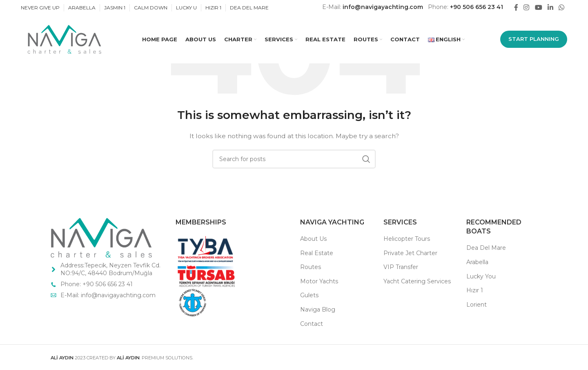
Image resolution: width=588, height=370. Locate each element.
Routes (311, 267)
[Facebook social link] (516, 8)
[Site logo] (64, 40)
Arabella (477, 262)
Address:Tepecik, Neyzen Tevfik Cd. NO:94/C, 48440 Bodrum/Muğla (110, 269)
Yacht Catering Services (417, 281)
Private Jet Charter (410, 253)
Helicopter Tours (407, 239)
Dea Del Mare (486, 248)
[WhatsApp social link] (562, 8)
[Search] (294, 159)
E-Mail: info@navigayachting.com (109, 295)
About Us (313, 239)
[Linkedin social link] (550, 8)
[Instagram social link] (527, 8)
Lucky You (481, 276)
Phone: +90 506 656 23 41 (97, 284)
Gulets (309, 295)
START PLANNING (534, 40)
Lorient (477, 305)
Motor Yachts (319, 281)
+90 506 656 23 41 (477, 7)
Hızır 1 (475, 290)
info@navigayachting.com (383, 7)
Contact (312, 324)
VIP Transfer (401, 267)
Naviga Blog (318, 309)
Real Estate (317, 253)
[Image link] (101, 237)
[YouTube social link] (538, 8)
